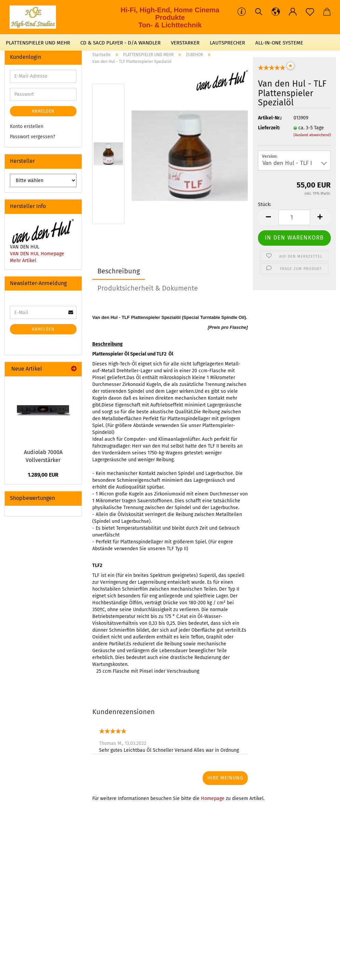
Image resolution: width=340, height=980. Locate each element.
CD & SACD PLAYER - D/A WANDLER (120, 43)
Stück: (264, 204)
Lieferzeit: (269, 128)
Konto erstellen (27, 126)
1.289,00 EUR (43, 475)
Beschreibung (119, 271)
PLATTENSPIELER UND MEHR (38, 43)
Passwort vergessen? (32, 137)
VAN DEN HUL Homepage (37, 254)
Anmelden (43, 111)
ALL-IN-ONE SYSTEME (279, 43)
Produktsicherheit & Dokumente (148, 288)
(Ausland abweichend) (312, 135)
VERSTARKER (185, 43)
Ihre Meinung (225, 778)
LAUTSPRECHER (227, 43)
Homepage (213, 798)
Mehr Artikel (23, 261)
